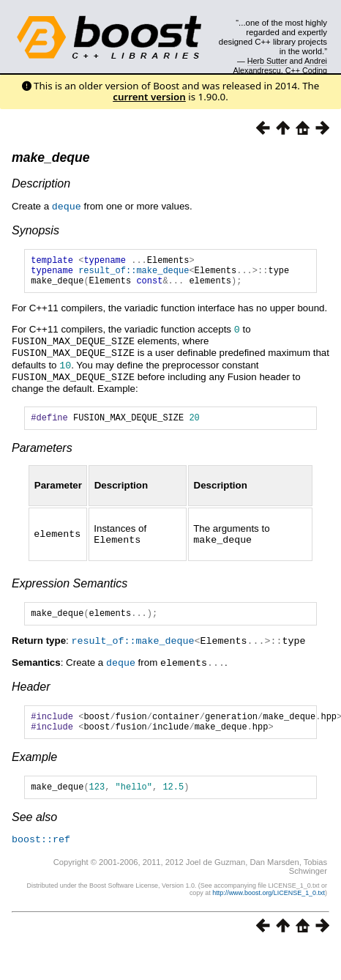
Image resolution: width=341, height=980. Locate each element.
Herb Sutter (267, 61)
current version (149, 97)
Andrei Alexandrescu (281, 65)
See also (34, 828)
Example (34, 766)
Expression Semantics (70, 587)
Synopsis (35, 230)
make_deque (51, 157)
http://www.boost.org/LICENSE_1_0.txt (269, 903)
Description (41, 183)
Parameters (42, 452)
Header (31, 691)
